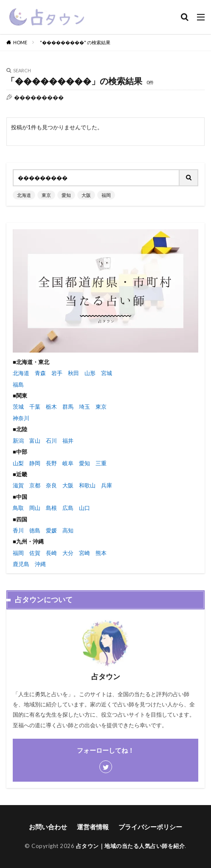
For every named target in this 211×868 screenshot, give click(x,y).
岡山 (35, 508)
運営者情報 (93, 827)
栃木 (51, 407)
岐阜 (68, 463)
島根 (51, 508)
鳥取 (18, 508)
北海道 (24, 195)
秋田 (73, 373)
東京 (46, 195)
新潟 (18, 441)
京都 (35, 485)
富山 (35, 441)
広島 (68, 508)
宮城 (107, 373)
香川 (18, 530)
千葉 (35, 407)
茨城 (18, 407)
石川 (51, 441)
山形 (90, 373)
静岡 (35, 463)
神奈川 (21, 418)
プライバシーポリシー (150, 827)
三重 (101, 463)
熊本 (101, 553)
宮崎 (84, 553)
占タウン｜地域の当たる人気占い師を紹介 (131, 846)
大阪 (86, 195)
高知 (68, 530)
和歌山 (87, 485)
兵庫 (107, 485)
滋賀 (18, 485)
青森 (40, 373)
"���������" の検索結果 (75, 42)
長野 (51, 463)
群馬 (68, 407)
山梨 (18, 463)
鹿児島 (21, 564)
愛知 (66, 195)
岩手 (57, 373)
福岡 (106, 195)
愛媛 (51, 530)
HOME (20, 42)
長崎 (51, 553)
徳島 (35, 530)
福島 (18, 384)
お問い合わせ (48, 827)
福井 (68, 441)
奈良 (51, 485)
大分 (68, 553)
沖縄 (40, 564)
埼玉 (84, 407)
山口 (84, 508)
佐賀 (35, 553)
